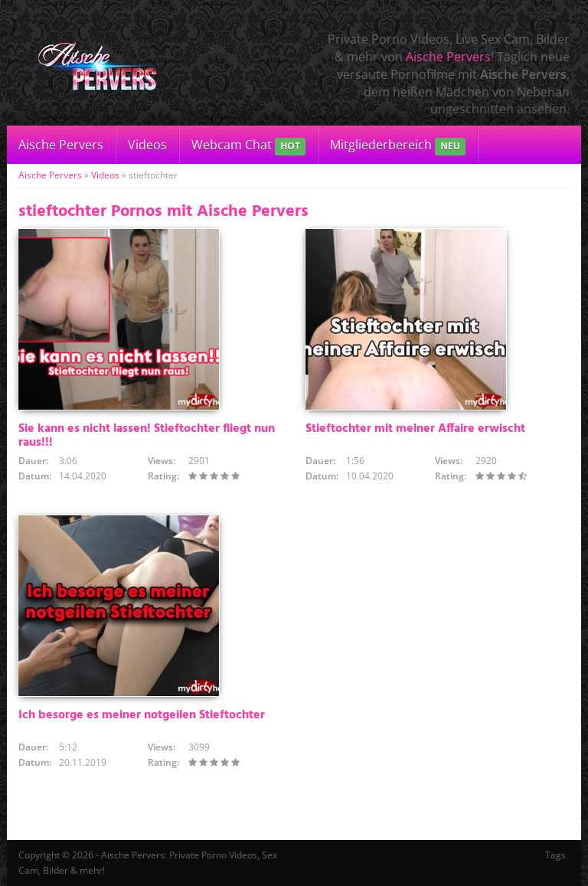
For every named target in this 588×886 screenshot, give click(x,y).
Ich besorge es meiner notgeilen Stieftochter (142, 715)
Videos (147, 145)
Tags (555, 855)
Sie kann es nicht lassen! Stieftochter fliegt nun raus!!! (147, 436)
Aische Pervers (448, 57)
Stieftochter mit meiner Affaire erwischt (415, 429)
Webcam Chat (248, 146)
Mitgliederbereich (398, 146)
